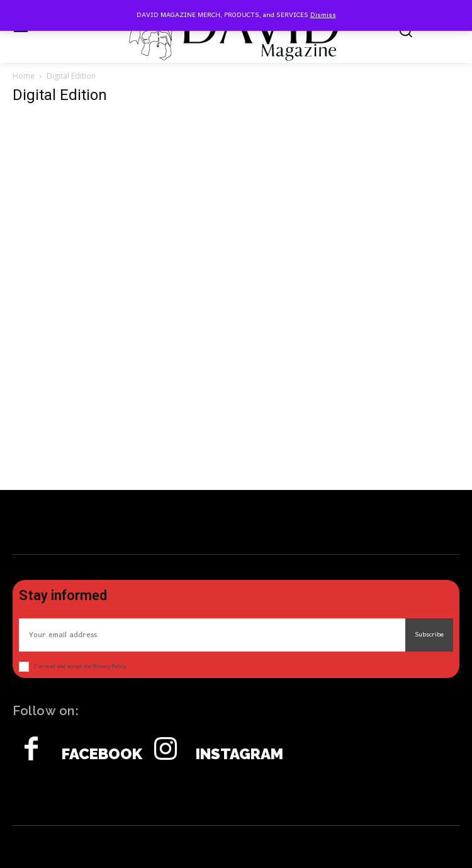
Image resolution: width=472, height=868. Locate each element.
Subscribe (429, 635)
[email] (212, 635)
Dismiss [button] (323, 15)
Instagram (239, 754)
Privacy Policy (109, 666)
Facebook (102, 754)
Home (24, 76)
